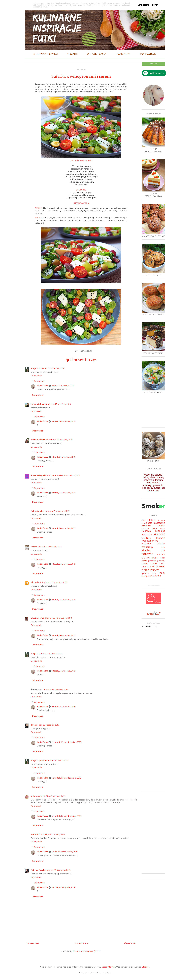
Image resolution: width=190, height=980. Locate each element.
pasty (163, 558)
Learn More (144, 5)
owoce (155, 558)
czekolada (147, 526)
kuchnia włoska (154, 544)
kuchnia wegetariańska (154, 539)
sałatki (151, 567)
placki (154, 563)
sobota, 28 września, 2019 (47, 725)
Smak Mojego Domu (40, 475)
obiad (146, 557)
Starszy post (130, 943)
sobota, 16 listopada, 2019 (63, 887)
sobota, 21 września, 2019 (51, 654)
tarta (154, 573)
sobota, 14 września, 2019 (61, 440)
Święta (145, 576)
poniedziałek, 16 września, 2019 (65, 475)
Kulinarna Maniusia (39, 440)
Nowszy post (33, 943)
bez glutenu (149, 520)
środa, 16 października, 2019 (52, 834)
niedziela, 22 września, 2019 (55, 689)
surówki (145, 573)
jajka (155, 528)
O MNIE (72, 54)
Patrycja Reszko (38, 870)
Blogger (146, 967)
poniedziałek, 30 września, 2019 (54, 761)
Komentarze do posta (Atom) (87, 951)
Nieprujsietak (37, 582)
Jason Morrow (109, 967)
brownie (162, 520)
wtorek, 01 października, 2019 (52, 796)
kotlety (163, 528)
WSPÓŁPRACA (96, 54)
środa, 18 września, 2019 (61, 618)
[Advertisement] (154, 413)
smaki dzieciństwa (154, 568)
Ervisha (34, 547)
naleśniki (161, 554)
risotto (162, 563)
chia (143, 523)
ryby (144, 567)
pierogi (145, 563)
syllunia (34, 796)
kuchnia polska (154, 536)
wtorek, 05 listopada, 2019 (58, 870)
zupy (163, 573)
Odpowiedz (36, 376)
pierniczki (161, 561)
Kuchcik (34, 834)
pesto (144, 561)
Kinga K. (34, 368)
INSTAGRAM (148, 54)
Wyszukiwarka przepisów (153, 585)
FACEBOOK (123, 54)
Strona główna (81, 943)
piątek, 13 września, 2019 (63, 386)
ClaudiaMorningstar (40, 618)
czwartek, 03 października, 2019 (66, 742)
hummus (145, 528)
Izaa (33, 725)
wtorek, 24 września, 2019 (63, 421)
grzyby (162, 526)
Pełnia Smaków (38, 511)
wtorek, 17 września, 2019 (58, 511)
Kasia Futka (42, 386)
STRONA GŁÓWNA (46, 54)
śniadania (155, 576)
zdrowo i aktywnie (39, 404)
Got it (155, 5)
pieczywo (152, 561)
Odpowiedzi (39, 381)
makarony (147, 547)
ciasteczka (159, 523)
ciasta (149, 523)
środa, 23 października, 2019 (65, 852)
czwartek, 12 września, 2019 (52, 368)
